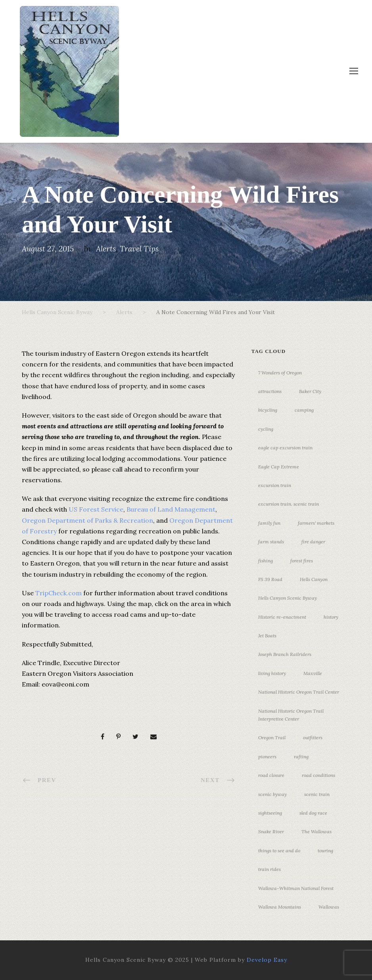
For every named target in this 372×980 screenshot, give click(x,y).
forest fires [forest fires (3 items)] (302, 561)
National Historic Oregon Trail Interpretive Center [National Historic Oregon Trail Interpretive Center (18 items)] (291, 715)
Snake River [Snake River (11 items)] (271, 831)
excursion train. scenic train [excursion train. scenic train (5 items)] (289, 504)
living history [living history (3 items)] (272, 673)
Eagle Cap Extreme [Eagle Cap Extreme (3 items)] (279, 467)
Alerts (106, 249)
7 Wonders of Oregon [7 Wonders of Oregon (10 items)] (280, 373)
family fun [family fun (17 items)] (269, 523)
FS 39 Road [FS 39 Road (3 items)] (270, 579)
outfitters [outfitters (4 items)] (313, 737)
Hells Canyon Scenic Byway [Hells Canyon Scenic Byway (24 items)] (288, 598)
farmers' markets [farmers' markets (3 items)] (316, 523)
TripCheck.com (58, 593)
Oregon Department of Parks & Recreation (87, 520)
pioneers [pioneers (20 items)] (267, 757)
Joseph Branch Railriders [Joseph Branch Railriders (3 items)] (285, 654)
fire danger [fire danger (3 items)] (313, 542)
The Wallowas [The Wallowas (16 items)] (316, 831)
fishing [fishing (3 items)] (266, 561)
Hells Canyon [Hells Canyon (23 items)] (314, 579)
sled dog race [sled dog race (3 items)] (313, 813)
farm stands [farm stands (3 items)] (271, 542)
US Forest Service (96, 509)
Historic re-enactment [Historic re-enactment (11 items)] (282, 617)
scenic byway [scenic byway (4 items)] (272, 794)
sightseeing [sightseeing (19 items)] (270, 813)
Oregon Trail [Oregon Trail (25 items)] (272, 737)
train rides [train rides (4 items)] (269, 869)
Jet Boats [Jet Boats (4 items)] (267, 636)
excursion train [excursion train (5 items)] (275, 485)
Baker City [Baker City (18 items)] (310, 391)
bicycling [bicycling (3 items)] (268, 410)
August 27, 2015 (48, 249)
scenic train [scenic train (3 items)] (317, 794)
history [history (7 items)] (331, 617)
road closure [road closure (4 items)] (271, 775)
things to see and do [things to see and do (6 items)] (279, 851)
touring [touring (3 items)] (325, 851)
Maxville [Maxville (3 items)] (313, 673)
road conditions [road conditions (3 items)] (318, 775)
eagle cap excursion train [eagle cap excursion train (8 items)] (285, 448)
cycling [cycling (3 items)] (266, 429)
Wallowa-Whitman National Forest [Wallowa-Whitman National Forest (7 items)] (296, 888)
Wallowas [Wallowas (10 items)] (329, 907)
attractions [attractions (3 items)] (270, 391)
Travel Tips (139, 249)
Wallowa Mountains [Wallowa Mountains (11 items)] (280, 907)
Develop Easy (267, 960)
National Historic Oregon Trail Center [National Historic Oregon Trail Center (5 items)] (299, 692)
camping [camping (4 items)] (304, 410)
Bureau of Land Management (171, 509)
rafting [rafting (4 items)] (301, 757)
